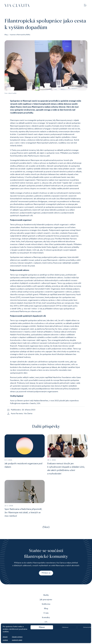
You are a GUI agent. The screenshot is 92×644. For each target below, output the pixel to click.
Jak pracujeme (46, 600)
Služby (46, 595)
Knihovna (46, 604)
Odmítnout (65, 627)
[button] (85, 5)
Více (46, 527)
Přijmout (42, 627)
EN (46, 622)
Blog (6, 35)
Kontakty (46, 617)
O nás (46, 613)
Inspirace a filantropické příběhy (20, 35)
